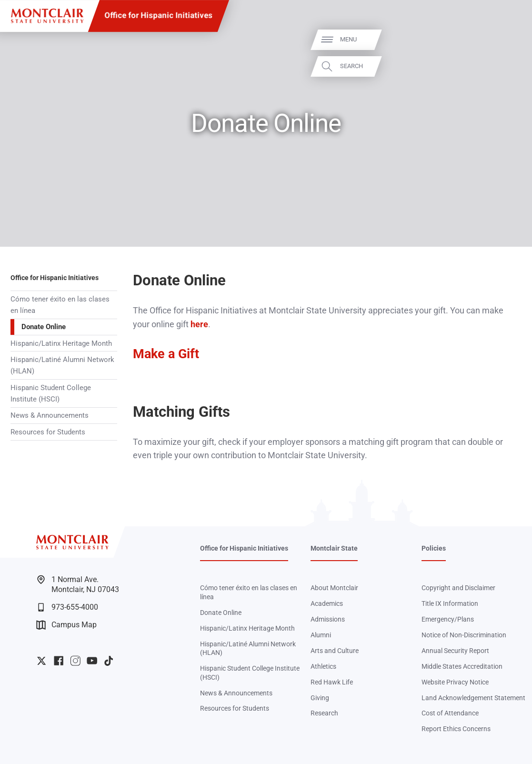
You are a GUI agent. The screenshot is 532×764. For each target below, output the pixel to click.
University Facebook (59, 661)
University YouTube (92, 661)
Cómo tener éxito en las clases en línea (60, 305)
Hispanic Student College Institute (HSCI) (51, 393)
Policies (434, 548)
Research (324, 713)
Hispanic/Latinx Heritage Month (61, 343)
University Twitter (41, 661)
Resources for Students (48, 432)
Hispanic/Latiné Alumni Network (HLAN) (62, 365)
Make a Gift (166, 354)
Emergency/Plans (448, 619)
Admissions (328, 619)
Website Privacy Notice (455, 682)
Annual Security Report (455, 651)
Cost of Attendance (450, 713)
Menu (507, 39)
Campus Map (66, 625)
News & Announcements (50, 415)
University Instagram (75, 661)
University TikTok (109, 661)
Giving (320, 698)
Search (510, 66)
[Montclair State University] (47, 16)
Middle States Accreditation (462, 666)
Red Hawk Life (332, 682)
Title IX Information (450, 603)
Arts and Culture (335, 651)
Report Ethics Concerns (456, 729)
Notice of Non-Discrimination (464, 635)
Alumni (321, 635)
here (199, 324)
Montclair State (334, 548)
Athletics (323, 666)
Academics (327, 603)
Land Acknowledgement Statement (473, 698)
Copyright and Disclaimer (458, 588)
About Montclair (334, 588)
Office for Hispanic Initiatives (158, 15)
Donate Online (44, 327)
